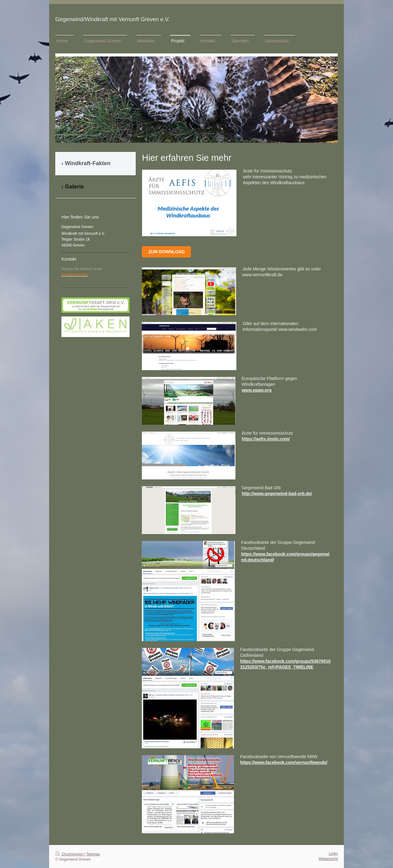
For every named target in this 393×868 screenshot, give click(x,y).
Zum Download (166, 252)
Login (333, 854)
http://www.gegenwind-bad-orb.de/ (277, 494)
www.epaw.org (257, 390)
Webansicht (328, 859)
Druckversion (70, 854)
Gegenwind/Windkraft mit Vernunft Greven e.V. (113, 19)
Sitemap (93, 854)
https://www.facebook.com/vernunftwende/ (284, 762)
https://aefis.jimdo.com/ (266, 439)
